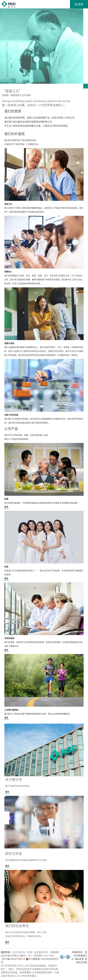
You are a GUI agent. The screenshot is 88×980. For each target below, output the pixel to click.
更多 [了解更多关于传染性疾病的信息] (6, 650)
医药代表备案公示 (79, 956)
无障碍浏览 (77, 952)
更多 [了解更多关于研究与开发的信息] (7, 866)
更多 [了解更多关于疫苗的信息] (6, 578)
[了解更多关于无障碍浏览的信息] (65, 958)
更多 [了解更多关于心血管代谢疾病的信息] (6, 718)
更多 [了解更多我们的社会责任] (7, 942)
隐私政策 (79, 959)
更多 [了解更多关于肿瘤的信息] (6, 507)
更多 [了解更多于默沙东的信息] (7, 792)
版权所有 (5, 952)
